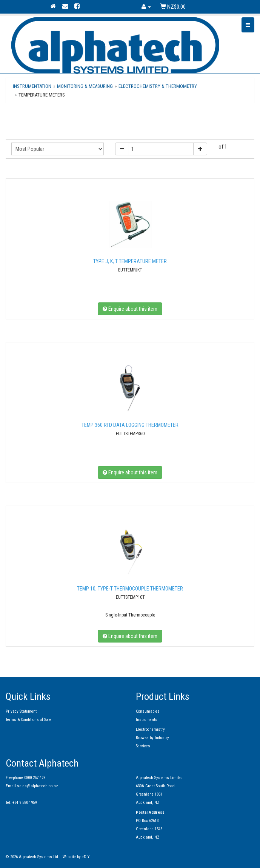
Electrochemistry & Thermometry (158, 86)
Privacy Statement (21, 711)
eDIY (86, 857)
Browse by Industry (152, 738)
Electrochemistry (150, 729)
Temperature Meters (42, 95)
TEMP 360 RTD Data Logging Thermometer (130, 425)
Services (143, 746)
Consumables (148, 711)
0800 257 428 (35, 778)
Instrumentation (32, 86)
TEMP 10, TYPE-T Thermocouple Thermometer (130, 589)
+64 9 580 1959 (25, 803)
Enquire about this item (130, 309)
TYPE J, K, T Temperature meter (130, 261)
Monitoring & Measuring (85, 86)
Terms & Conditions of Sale (28, 720)
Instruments (147, 720)
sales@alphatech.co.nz (38, 786)
